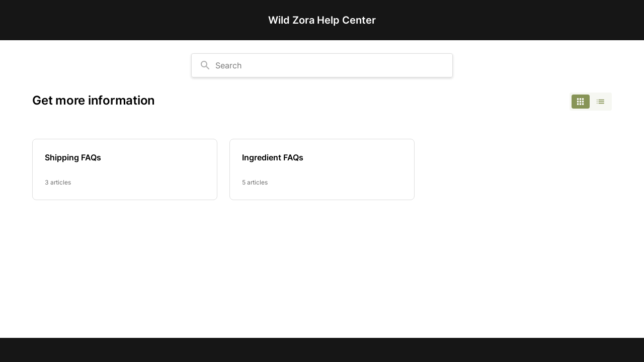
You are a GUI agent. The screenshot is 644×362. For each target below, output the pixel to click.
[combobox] (322, 65)
